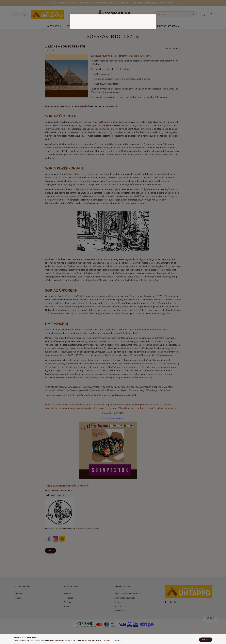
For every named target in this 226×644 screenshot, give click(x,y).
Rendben (206, 640)
